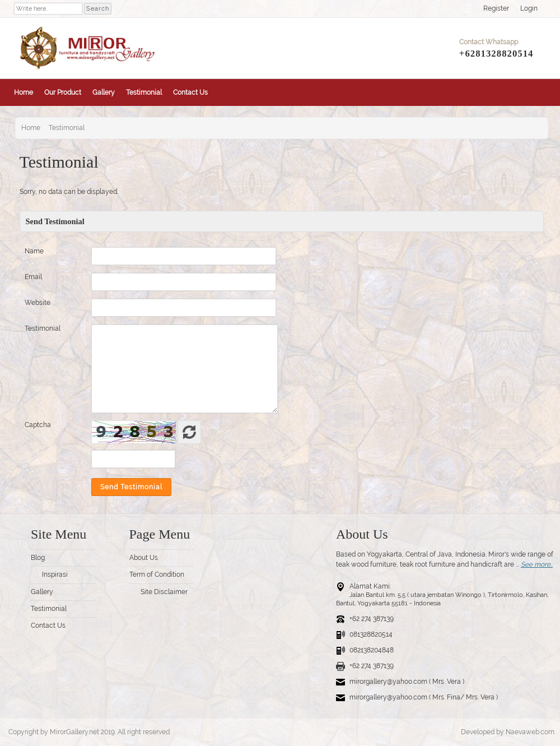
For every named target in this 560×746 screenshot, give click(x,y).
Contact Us (190, 92)
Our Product (63, 92)
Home (24, 92)
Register (496, 8)
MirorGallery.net (74, 732)
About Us (144, 558)
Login (529, 8)
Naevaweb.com (530, 732)
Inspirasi (55, 574)
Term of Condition (157, 574)
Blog (38, 558)
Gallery (104, 92)
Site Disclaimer (164, 592)
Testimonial (144, 92)
